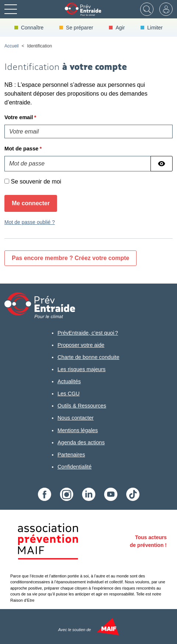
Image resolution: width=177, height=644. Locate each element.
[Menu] (11, 9)
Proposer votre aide (81, 345)
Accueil (12, 46)
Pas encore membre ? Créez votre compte (70, 258)
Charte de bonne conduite (88, 357)
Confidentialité (75, 467)
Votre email (19, 117)
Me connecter (31, 203)
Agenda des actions (81, 442)
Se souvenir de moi (36, 182)
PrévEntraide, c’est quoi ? (88, 333)
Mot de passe (21, 149)
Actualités (69, 381)
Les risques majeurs (82, 369)
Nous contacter (75, 418)
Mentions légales (78, 430)
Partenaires (71, 455)
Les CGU (68, 394)
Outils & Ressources (82, 406)
